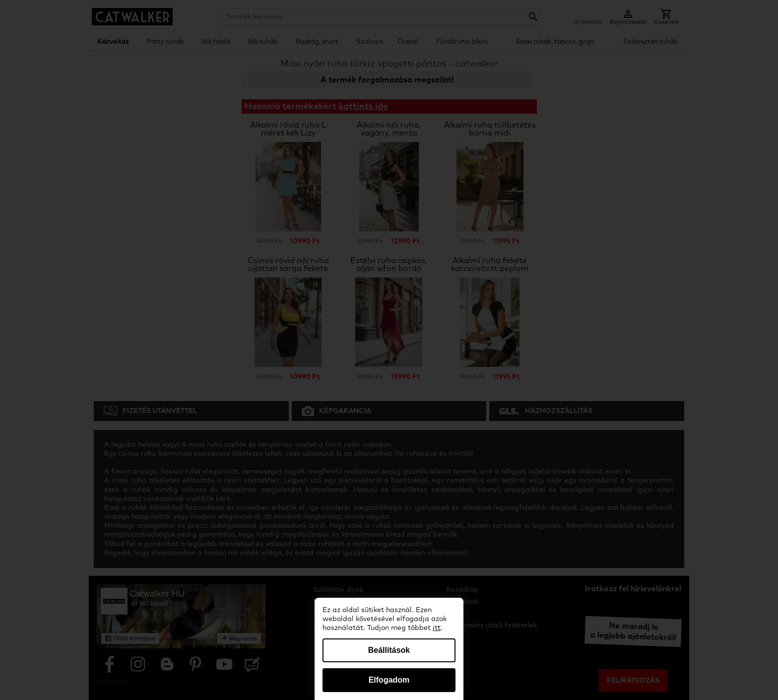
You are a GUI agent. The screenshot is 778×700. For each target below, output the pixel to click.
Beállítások (389, 650)
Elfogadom (389, 680)
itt (437, 628)
